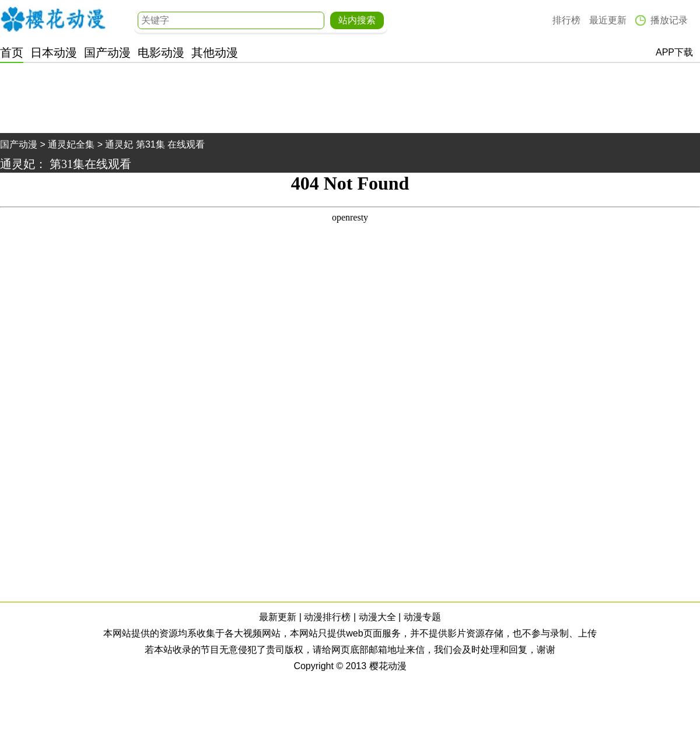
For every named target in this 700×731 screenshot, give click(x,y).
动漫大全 (377, 617)
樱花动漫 (53, 19)
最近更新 (608, 20)
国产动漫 (107, 53)
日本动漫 (54, 53)
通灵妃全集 (71, 144)
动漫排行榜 (327, 617)
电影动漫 (161, 53)
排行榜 (566, 20)
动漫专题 (422, 617)
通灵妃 (17, 164)
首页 (12, 53)
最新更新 (278, 617)
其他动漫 (215, 53)
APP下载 (674, 52)
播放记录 (669, 20)
